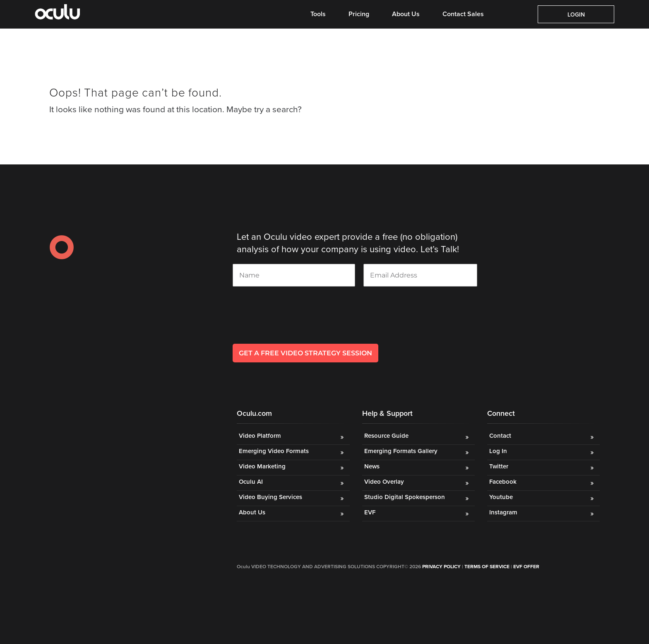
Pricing (359, 14)
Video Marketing (262, 466)
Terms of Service (487, 567)
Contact (500, 436)
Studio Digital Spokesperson (405, 497)
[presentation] (296, 326)
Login (576, 15)
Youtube (501, 497)
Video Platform (260, 436)
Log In (498, 451)
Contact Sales (463, 14)
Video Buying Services (270, 497)
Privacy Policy (441, 567)
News (372, 466)
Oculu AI (251, 482)
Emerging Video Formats (274, 451)
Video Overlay (385, 482)
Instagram (503, 512)
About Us (406, 14)
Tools (318, 14)
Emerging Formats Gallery (401, 451)
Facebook (503, 482)
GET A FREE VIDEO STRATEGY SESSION (305, 353)
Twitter (499, 466)
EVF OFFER (526, 567)
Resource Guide (386, 436)
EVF (370, 512)
